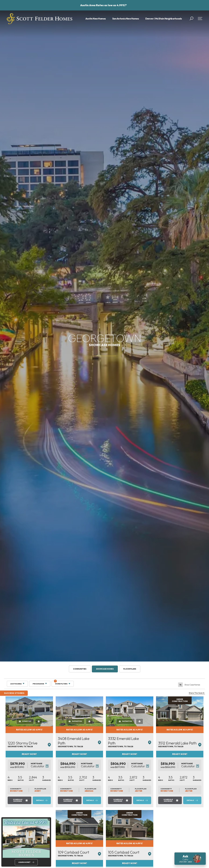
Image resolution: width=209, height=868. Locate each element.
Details (61, 800)
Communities (80, 669)
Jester (173, 791)
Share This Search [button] (197, 693)
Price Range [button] (38, 684)
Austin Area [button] (16, 684)
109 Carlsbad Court (95, 857)
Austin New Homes (96, 19)
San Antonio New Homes (126, 19)
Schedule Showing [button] (35, 800)
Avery (57, 791)
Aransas (116, 791)
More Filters (61, 683)
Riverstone (31, 791)
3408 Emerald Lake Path (99, 744)
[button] (191, 19)
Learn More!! (24, 862)
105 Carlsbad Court (152, 857)
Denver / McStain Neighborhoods (164, 19)
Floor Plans (130, 669)
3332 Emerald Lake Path (156, 744)
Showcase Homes (105, 669)
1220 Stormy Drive (37, 744)
